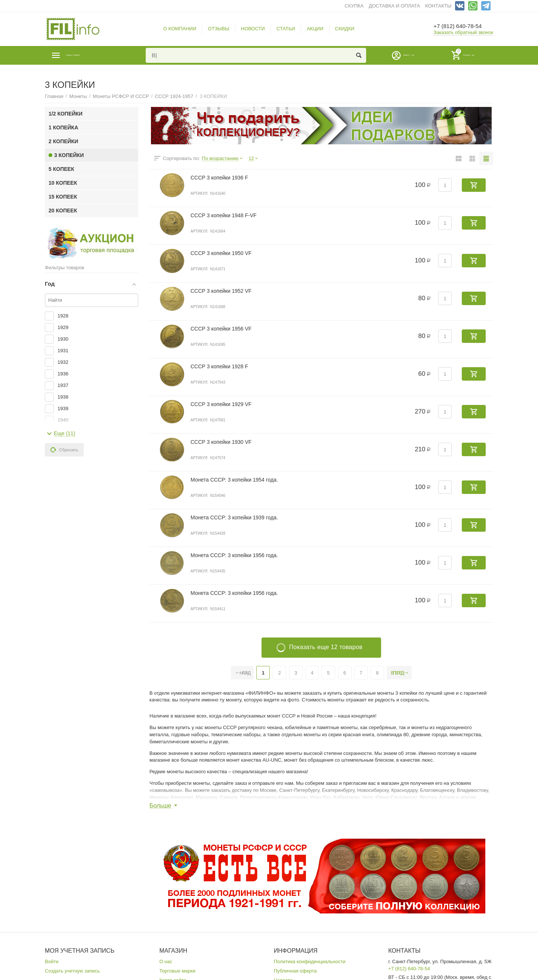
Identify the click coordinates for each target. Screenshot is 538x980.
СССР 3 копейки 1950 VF (221, 253)
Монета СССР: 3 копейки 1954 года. (234, 480)
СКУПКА (354, 6)
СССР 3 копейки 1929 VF (221, 404)
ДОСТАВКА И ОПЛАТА (394, 6)
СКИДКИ (345, 29)
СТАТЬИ (286, 29)
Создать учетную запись (72, 971)
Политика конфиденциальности (310, 961)
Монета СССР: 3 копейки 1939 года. (234, 517)
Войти (52, 961)
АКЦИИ (315, 29)
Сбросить (64, 450)
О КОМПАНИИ (180, 29)
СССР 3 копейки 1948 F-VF (224, 215)
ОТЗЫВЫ (219, 29)
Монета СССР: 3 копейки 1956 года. (234, 555)
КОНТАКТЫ (438, 6)
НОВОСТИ (253, 29)
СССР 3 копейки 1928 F (219, 366)
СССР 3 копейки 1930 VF (221, 442)
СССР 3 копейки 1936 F (219, 178)
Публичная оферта (295, 971)
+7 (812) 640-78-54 (462, 26)
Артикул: (200, 193)
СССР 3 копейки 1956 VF (221, 329)
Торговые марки (177, 971)
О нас (166, 961)
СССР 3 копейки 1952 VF (221, 291)
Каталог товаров (90, 55)
